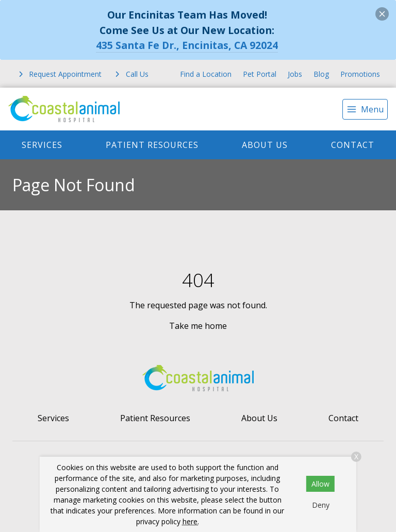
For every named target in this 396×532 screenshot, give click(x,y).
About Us (265, 145)
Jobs (295, 74)
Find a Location (206, 74)
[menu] (365, 109)
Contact (353, 145)
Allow (320, 484)
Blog (321, 74)
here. (191, 521)
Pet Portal (260, 74)
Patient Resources (152, 145)
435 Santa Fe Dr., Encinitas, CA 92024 (187, 45)
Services (42, 145)
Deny (321, 505)
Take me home (198, 326)
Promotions (360, 74)
